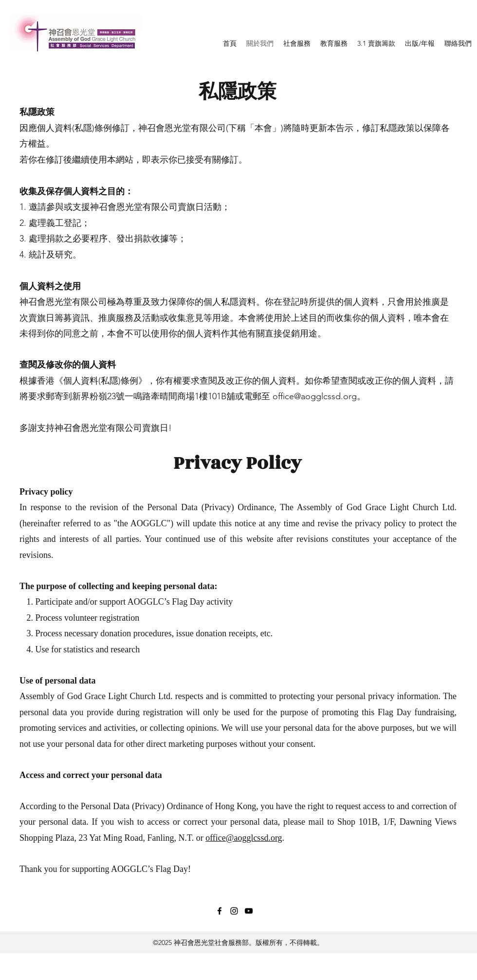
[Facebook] (220, 911)
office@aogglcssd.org (315, 396)
